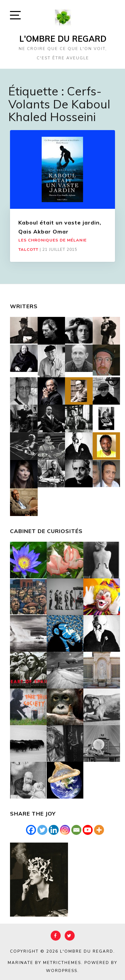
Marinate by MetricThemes (44, 963)
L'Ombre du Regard (63, 39)
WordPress (62, 971)
